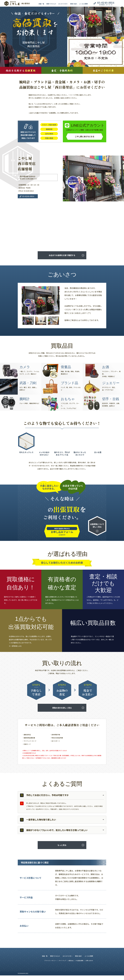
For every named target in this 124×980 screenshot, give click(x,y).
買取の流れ (74, 4)
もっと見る (62, 845)
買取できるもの (51, 4)
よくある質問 (83, 4)
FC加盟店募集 (80, 961)
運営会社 (71, 961)
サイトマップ (63, 961)
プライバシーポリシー (51, 961)
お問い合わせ (89, 961)
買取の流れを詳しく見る (62, 708)
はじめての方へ (63, 4)
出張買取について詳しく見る (97, 525)
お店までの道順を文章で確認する (62, 255)
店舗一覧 (41, 4)
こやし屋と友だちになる (85, 136)
